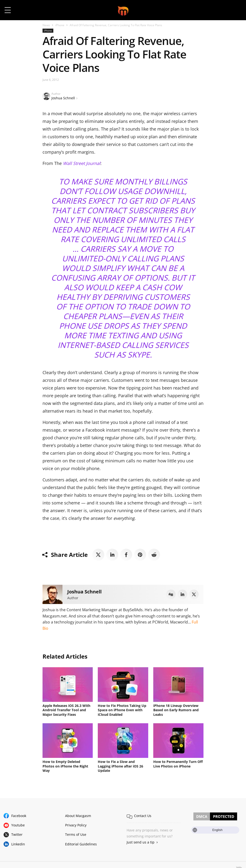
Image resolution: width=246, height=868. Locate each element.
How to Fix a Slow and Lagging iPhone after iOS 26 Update (120, 766)
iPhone (60, 25)
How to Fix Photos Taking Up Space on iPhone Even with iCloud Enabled (122, 710)
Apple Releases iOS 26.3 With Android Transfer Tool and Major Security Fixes (66, 710)
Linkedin (18, 843)
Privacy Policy (76, 824)
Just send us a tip (141, 841)
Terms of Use (76, 834)
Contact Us (143, 815)
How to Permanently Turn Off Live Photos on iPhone (178, 764)
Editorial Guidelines (81, 843)
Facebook (19, 815)
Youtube (18, 824)
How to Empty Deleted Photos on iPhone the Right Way (65, 766)
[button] (236, 10)
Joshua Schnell (63, 98)
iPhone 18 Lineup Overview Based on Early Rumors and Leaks (176, 710)
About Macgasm (78, 815)
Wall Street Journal (82, 163)
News (46, 25)
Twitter (17, 834)
